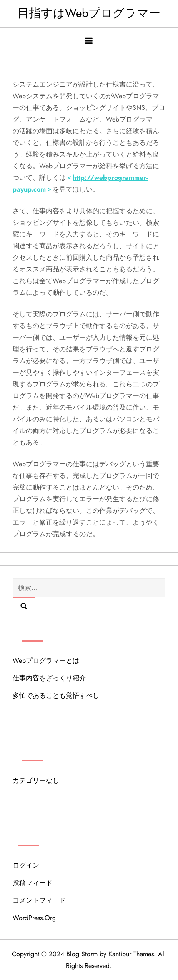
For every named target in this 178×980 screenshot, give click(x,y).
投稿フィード (33, 883)
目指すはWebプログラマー (89, 13)
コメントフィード (39, 900)
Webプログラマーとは (46, 660)
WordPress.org (34, 918)
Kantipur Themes (131, 954)
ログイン (26, 865)
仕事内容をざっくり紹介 (49, 678)
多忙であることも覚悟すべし (56, 695)
